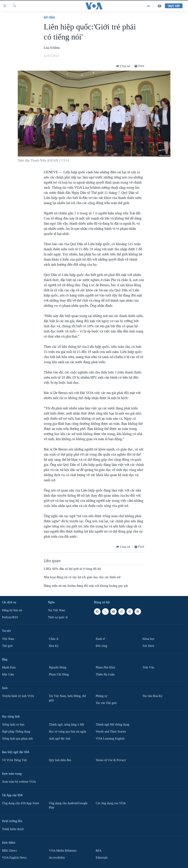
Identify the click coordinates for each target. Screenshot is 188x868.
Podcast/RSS (10, 617)
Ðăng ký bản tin (12, 610)
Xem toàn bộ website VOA (19, 782)
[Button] (123, 66)
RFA (99, 851)
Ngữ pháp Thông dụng (16, 732)
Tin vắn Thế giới (106, 703)
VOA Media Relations (63, 851)
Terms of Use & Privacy (111, 760)
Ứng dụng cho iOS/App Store (21, 803)
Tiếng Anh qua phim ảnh (17, 739)
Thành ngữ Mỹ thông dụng (112, 725)
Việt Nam (8, 639)
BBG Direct (9, 851)
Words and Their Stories (111, 732)
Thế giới (7, 646)
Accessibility (57, 858)
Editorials (102, 858)
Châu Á (54, 639)
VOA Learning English (110, 739)
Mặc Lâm (8, 674)
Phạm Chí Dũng (59, 674)
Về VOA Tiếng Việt (14, 760)
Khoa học (149, 639)
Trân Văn (148, 667)
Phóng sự (102, 696)
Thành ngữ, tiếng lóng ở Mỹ (67, 725)
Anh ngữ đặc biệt (60, 739)
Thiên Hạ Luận (105, 674)
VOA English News (14, 858)
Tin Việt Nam (56, 610)
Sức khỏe (148, 646)
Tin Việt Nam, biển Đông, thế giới (67, 698)
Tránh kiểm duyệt (13, 829)
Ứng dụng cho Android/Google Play (68, 805)
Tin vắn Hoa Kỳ (153, 696)
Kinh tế (100, 639)
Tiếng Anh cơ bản (13, 725)
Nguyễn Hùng (58, 667)
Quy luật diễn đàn (60, 760)
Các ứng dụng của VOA (111, 803)
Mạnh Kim (9, 667)
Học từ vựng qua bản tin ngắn (68, 732)
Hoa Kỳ (54, 646)
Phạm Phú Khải (105, 667)
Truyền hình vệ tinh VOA (18, 696)
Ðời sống (49, 17)
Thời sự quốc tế (58, 617)
